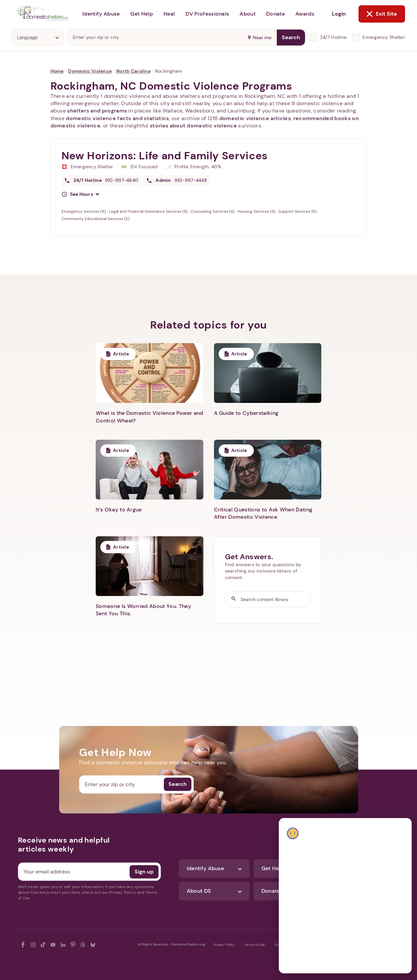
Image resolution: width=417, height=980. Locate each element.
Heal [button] (169, 14)
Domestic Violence (90, 71)
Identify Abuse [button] (101, 14)
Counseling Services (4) (213, 211)
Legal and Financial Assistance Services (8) (149, 211)
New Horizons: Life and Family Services (165, 156)
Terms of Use (255, 945)
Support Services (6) (298, 211)
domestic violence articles (255, 118)
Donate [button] (275, 14)
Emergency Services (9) (84, 211)
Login (339, 14)
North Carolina (133, 71)
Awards (305, 14)
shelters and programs (97, 111)
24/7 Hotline (333, 37)
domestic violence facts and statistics (117, 118)
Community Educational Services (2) (95, 219)
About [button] (248, 14)
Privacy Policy (224, 945)
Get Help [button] (142, 14)
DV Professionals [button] (207, 14)
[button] (80, 194)
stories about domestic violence (193, 126)
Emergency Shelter (384, 37)
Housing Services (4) (257, 211)
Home (57, 71)
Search (291, 37)
